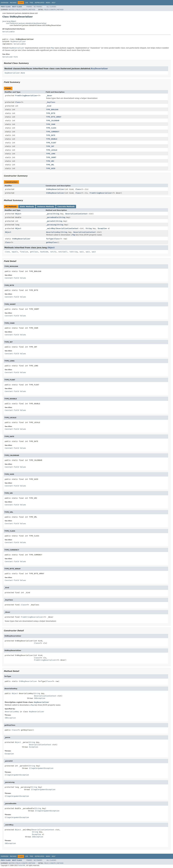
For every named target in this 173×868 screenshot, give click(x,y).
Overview (5, 3)
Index (48, 3)
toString (74, 252)
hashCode (44, 252)
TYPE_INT (50, 146)
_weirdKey (51, 228)
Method (32, 10)
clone (7, 252)
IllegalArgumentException (41, 768)
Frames (29, 7)
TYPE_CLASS (51, 128)
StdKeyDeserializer (55, 189)
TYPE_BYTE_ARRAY (54, 117)
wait (82, 252)
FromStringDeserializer (26, 96)
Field (18, 10)
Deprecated (40, 3)
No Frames (38, 7)
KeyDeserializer (18, 41)
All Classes (51, 7)
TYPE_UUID (51, 168)
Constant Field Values (15, 278)
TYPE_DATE (51, 135)
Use (27, 3)
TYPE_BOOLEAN (52, 110)
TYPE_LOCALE (52, 150)
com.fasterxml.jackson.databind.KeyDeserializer (26, 23)
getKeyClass (52, 242)
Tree (31, 3)
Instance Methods (46, 207)
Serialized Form (10, 57)
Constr (24, 10)
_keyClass (51, 102)
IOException (40, 698)
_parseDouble (52, 217)
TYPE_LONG (51, 154)
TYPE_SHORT (51, 157)
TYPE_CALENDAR (53, 121)
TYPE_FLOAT (51, 143)
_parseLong (51, 225)
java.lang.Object (9, 21)
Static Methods (27, 207)
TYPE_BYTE (51, 113)
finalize (24, 252)
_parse (49, 214)
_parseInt (51, 221)
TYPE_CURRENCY (53, 132)
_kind (49, 106)
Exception (102, 228)
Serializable (8, 32)
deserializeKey (53, 232)
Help (54, 3)
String (56, 214)
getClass (34, 252)
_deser (49, 96)
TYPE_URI (50, 161)
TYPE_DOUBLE (52, 139)
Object (18, 214)
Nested (12, 10)
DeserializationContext (76, 214)
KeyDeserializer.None (15, 73)
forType (50, 239)
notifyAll (63, 252)
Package (13, 3)
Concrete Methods (66, 207)
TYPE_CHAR (51, 124)
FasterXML (22, 865)
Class (18, 102)
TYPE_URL (50, 165)
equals (15, 252)
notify (53, 252)
